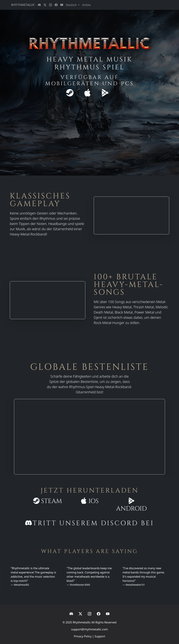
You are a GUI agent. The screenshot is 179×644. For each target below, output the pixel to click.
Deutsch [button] (72, 5)
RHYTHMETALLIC (23, 5)
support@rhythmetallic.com (89, 629)
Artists (87, 5)
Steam (48, 501)
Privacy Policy (83, 636)
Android (131, 505)
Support (100, 636)
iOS (90, 501)
